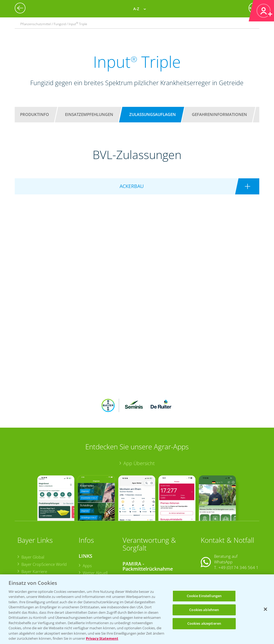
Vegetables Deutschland (43, 566)
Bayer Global (33, 522)
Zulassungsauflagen (153, 114)
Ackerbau (91, 562)
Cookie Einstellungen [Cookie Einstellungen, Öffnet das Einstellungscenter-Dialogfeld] (204, 596)
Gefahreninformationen (219, 114)
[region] (137, 609)
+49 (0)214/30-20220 (238, 568)
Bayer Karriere (34, 536)
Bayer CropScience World (44, 529)
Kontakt (216, 546)
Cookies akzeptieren (204, 623)
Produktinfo (35, 114)
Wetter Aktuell (95, 538)
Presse (27, 558)
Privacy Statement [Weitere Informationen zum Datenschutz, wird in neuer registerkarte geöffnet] (102, 638)
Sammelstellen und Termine (151, 543)
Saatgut (89, 569)
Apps (87, 530)
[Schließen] (265, 609)
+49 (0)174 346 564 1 (238, 532)
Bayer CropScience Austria (45, 544)
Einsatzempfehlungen (89, 114)
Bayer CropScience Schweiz (45, 551)
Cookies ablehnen (204, 610)
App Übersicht (139, 428)
